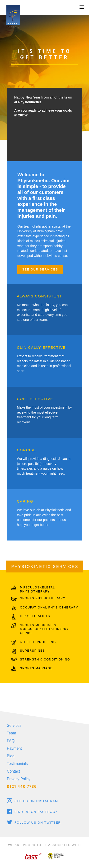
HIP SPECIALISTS (35, 616)
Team (12, 733)
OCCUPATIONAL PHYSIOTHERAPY (49, 608)
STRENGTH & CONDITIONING (45, 660)
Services (14, 725)
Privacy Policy (19, 779)
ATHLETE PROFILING (38, 642)
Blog (11, 756)
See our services (40, 269)
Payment (14, 748)
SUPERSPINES (32, 651)
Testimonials (17, 764)
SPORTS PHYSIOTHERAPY (43, 598)
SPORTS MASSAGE (36, 668)
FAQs (12, 741)
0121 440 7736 (22, 787)
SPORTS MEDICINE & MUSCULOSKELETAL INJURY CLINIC (44, 629)
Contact (13, 771)
